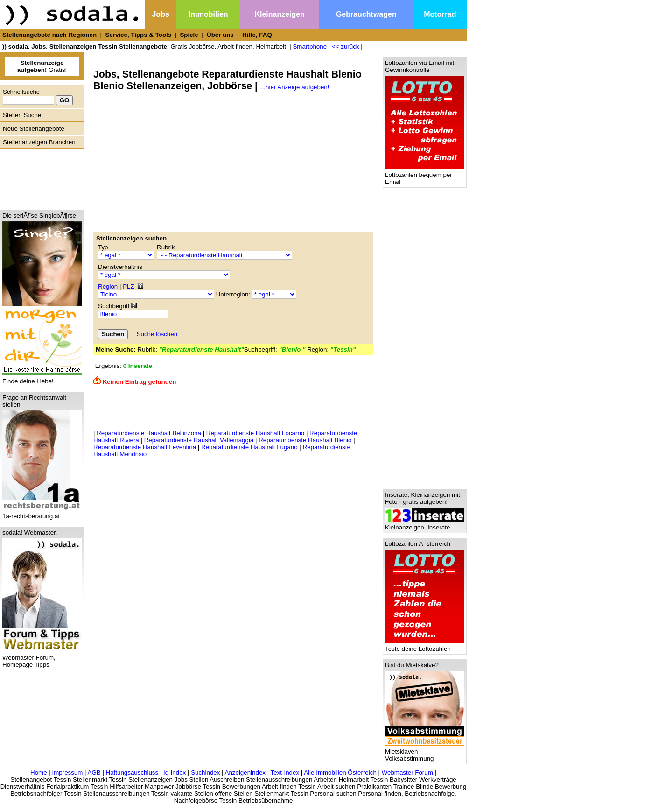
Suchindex (205, 772)
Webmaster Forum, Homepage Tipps (42, 658)
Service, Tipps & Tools (138, 35)
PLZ (128, 286)
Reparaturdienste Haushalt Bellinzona (149, 433)
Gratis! (42, 66)
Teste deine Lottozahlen (425, 646)
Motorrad (440, 14)
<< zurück (346, 46)
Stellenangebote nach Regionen (49, 35)
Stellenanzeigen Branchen (39, 142)
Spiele (189, 35)
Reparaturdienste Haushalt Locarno (255, 433)
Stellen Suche (22, 115)
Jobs (160, 14)
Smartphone (310, 46)
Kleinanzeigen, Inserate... (425, 525)
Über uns (220, 35)
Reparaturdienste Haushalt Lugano (249, 447)
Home (39, 772)
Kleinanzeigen (280, 14)
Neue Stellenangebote (34, 129)
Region (108, 286)
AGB (94, 772)
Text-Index (285, 772)
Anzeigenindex (245, 772)
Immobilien (208, 14)
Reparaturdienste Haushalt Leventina (145, 447)
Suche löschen (157, 334)
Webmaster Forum (407, 772)
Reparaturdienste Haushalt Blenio (305, 440)
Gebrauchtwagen (366, 14)
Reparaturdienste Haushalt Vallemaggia (199, 440)
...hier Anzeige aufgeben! (295, 87)
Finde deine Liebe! (42, 378)
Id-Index (175, 772)
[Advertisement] (40, 177)
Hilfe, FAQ (257, 35)
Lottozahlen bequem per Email (425, 176)
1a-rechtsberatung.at (42, 513)
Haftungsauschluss (132, 772)
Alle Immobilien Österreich (340, 772)
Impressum (67, 772)
